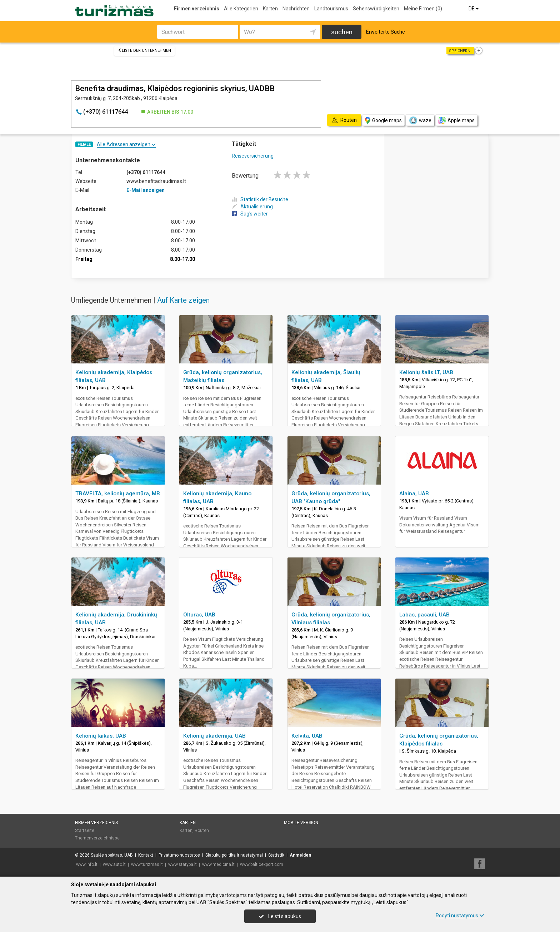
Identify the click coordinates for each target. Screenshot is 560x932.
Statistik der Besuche (260, 199)
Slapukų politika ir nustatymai (234, 855)
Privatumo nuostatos (179, 855)
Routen (202, 831)
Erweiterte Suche (386, 32)
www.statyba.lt (182, 864)
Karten (270, 9)
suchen (342, 32)
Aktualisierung (252, 207)
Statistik (276, 855)
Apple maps (456, 121)
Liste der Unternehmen (144, 51)
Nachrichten (296, 9)
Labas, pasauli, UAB (424, 615)
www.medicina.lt (218, 864)
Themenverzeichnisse (97, 838)
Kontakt (146, 855)
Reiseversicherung (253, 156)
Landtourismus (331, 9)
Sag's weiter (250, 214)
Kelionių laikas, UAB (101, 736)
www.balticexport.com (262, 864)
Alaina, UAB (414, 494)
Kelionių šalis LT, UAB (426, 372)
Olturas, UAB (199, 615)
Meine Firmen (423, 9)
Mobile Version (301, 823)
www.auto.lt (114, 864)
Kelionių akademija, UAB (214, 736)
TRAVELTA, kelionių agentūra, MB (118, 494)
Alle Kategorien (241, 9)
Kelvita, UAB (307, 736)
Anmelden (300, 855)
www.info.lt (87, 864)
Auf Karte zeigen (183, 300)
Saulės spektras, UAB (112, 855)
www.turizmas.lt (147, 864)
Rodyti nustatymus (460, 916)
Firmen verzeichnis (197, 9)
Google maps (383, 121)
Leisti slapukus (280, 916)
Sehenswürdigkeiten (376, 9)
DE (474, 9)
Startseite (85, 831)
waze (420, 120)
